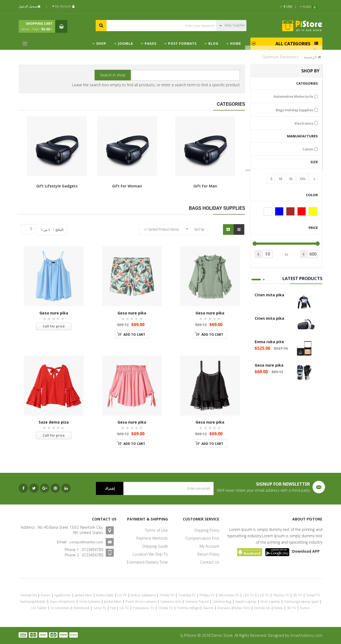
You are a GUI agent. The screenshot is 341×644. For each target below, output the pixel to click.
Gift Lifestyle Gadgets (57, 152)
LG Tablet (39, 608)
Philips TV (207, 595)
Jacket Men (84, 595)
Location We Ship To (150, 554)
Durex (46, 595)
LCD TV (263, 595)
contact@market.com (86, 542)
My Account (209, 546)
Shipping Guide (155, 546)
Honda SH (29, 595)
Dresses (224, 608)
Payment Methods (152, 538)
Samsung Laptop (297, 601)
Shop (101, 44)
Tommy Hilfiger (188, 608)
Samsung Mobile (33, 601)
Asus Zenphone (62, 601)
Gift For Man (205, 152)
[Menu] (26, 44)
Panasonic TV (144, 608)
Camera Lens (171, 601)
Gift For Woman (127, 152)
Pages (151, 44)
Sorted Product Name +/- (161, 229)
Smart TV (313, 595)
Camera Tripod (197, 601)
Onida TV (167, 595)
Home (236, 44)
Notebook (82, 608)
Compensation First (202, 538)
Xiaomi (208, 608)
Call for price (54, 326)
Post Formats (182, 44)
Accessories (60, 608)
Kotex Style (105, 595)
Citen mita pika (269, 295)
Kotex (279, 608)
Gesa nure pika (269, 365)
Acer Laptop (270, 601)
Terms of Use (156, 530)
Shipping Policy (207, 530)
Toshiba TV (187, 595)
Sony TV (100, 608)
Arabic (308, 7)
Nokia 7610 (242, 608)
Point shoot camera (141, 601)
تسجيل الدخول (30, 6)
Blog (213, 44)
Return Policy (208, 554)
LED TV (248, 595)
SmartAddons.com (306, 635)
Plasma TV (281, 595)
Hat (113, 608)
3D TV (298, 595)
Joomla (125, 44)
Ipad (315, 601)
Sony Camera (90, 601)
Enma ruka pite (269, 342)
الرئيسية (310, 57)
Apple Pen (63, 595)
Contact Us (210, 562)
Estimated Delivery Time (147, 562)
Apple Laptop (246, 601)
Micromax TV (229, 595)
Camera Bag (222, 601)
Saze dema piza (54, 422)
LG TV (122, 595)
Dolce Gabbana (143, 595)
